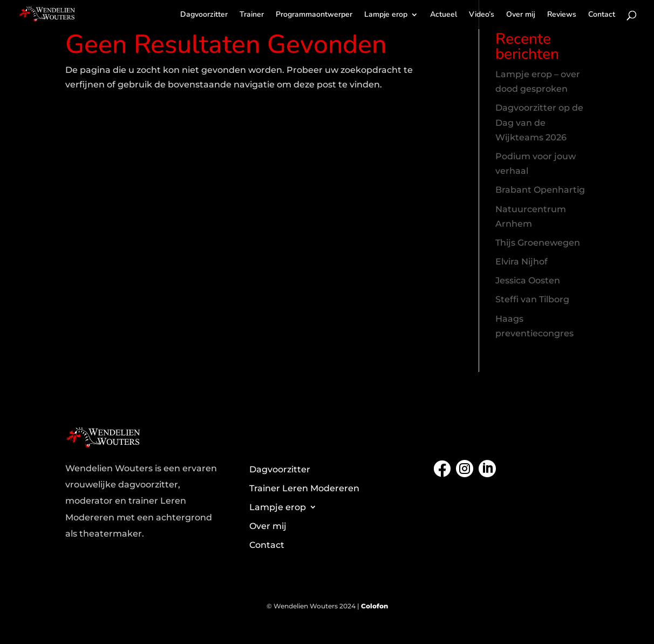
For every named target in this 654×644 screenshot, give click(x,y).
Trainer (252, 15)
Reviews (562, 15)
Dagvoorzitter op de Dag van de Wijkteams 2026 (539, 122)
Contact (602, 15)
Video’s (482, 15)
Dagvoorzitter (204, 15)
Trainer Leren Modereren (304, 488)
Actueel (444, 15)
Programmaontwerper (314, 15)
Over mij (521, 15)
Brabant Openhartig (540, 190)
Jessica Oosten (528, 280)
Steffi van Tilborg (532, 299)
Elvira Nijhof (522, 262)
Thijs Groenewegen (538, 243)
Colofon (374, 606)
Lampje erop (386, 15)
